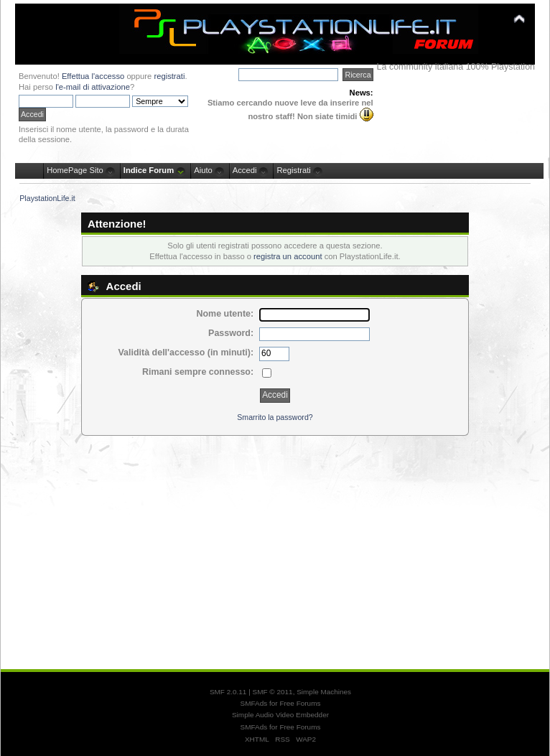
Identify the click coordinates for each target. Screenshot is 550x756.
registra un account (288, 256)
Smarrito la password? (275, 417)
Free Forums (300, 703)
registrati (169, 76)
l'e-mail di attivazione (93, 87)
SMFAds (254, 703)
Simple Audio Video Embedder (280, 715)
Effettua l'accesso (93, 76)
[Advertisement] (275, 546)
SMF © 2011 (273, 692)
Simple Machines (324, 692)
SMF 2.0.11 (228, 692)
